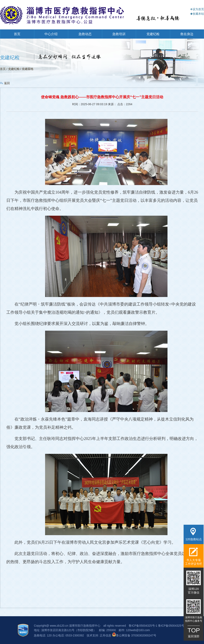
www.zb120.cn (59, 626)
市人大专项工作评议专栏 (194, 556)
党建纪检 (153, 34)
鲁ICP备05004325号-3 (172, 626)
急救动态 (85, 34)
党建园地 (28, 69)
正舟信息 (106, 635)
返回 (7, 83)
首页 (17, 34)
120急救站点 (193, 534)
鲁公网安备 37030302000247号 (134, 635)
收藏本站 (197, 14)
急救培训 (119, 34)
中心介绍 (51, 34)
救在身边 (187, 34)
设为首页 (197, 9)
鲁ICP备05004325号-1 (143, 626)
